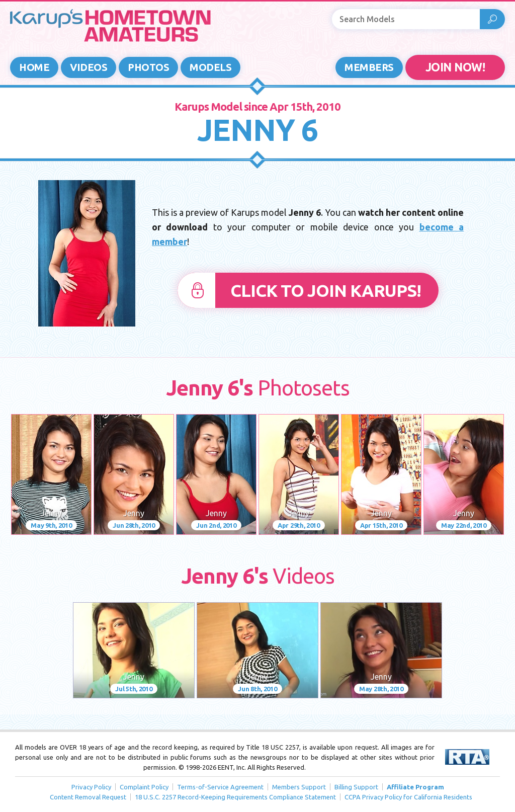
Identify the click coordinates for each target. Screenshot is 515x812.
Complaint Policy (144, 787)
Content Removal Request (88, 797)
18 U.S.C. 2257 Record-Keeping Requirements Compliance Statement (235, 797)
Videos (89, 67)
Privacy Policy (91, 787)
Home (34, 67)
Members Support (299, 787)
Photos (148, 67)
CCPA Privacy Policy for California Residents (408, 797)
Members (369, 67)
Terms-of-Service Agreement (220, 787)
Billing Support (356, 787)
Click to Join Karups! (326, 290)
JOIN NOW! (455, 67)
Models (210, 67)
